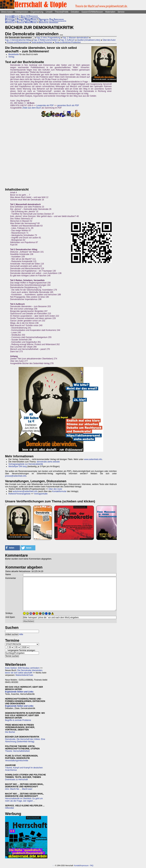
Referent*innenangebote (19, 494)
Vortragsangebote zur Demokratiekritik (26, 464)
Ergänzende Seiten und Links (19, 692)
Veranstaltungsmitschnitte (17, 761)
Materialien (110, 12)
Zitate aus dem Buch (32, 108)
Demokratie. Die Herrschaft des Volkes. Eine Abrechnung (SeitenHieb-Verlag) (25, 740)
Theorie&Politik (62, 12)
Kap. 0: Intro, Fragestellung (48, 38)
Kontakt (77, 866)
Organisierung (37, 12)
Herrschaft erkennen (30, 18)
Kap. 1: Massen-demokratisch (76, 38)
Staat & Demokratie (29, 16)
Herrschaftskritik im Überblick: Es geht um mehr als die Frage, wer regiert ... (24, 800)
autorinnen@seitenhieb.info (25, 491)
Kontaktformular (59, 491)
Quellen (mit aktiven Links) (89, 40)
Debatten (75, 12)
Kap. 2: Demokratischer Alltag (18, 40)
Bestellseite (14, 54)
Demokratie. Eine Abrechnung (51, 19)
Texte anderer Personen (42, 42)
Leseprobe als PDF (45, 105)
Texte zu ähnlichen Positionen (68, 42)
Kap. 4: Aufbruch (67, 40)
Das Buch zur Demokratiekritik (53, 21)
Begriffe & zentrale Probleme (18, 720)
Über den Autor (109, 40)
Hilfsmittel (9, 808)
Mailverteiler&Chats (24, 675)
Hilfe (21, 634)
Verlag (11, 57)
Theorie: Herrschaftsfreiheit (17, 751)
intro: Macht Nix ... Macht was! (19, 789)
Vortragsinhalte (41, 494)
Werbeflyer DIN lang (18, 466)
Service (121, 12)
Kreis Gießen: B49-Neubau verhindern (22, 668)
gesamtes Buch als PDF (68, 105)
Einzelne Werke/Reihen (27, 19)
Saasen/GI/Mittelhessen (92, 12)
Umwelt (49, 12)
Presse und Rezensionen (18, 42)
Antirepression (22, 12)
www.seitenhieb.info (93, 459)
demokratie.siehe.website (48, 462)
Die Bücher (10, 732)
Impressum (84, 866)
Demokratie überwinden (49, 22)
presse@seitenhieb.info (16, 476)
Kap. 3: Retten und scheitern (46, 40)
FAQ (92, 866)
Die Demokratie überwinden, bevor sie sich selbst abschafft (24, 672)
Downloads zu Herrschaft (16, 780)
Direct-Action (7, 12)
